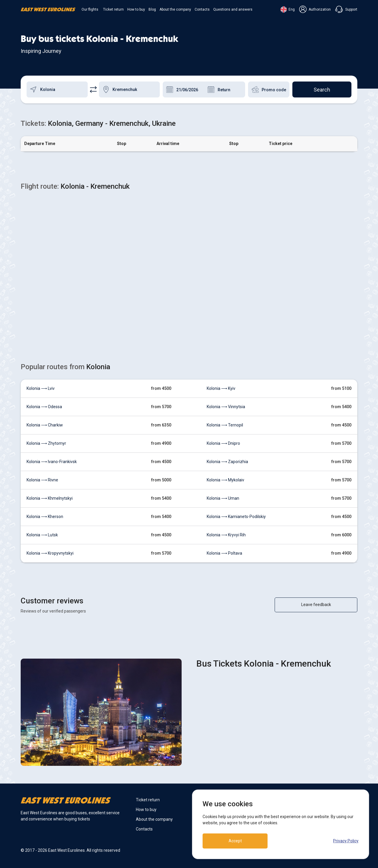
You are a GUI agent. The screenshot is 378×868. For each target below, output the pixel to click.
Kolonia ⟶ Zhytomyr (46, 443)
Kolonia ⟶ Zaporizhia (227, 462)
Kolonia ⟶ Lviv (41, 388)
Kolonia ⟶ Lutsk (42, 535)
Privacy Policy (346, 841)
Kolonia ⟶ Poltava (224, 553)
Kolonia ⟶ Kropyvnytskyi (50, 553)
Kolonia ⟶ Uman (223, 498)
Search (322, 90)
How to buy (136, 9)
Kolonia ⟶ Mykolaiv (225, 480)
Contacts (202, 9)
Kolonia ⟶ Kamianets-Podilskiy (236, 517)
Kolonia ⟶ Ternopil (225, 425)
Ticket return (113, 9)
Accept (235, 841)
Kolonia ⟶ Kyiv (221, 388)
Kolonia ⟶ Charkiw (45, 425)
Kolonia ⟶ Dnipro (223, 443)
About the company (175, 9)
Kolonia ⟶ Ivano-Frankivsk (52, 462)
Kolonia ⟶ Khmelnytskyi (50, 498)
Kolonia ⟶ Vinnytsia (226, 407)
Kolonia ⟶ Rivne (42, 480)
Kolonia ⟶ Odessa (44, 407)
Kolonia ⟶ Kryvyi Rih (226, 535)
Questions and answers (233, 9)
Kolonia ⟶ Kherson (45, 517)
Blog (152, 9)
